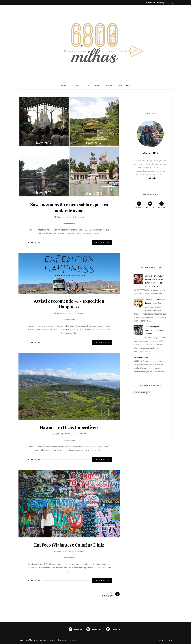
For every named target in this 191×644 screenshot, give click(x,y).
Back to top (166, 641)
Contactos (124, 86)
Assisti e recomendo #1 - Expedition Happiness (69, 304)
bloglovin (150, 205)
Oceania (110, 86)
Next (112, 190)
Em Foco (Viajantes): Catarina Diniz (69, 545)
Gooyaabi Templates (70, 640)
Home (64, 86)
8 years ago (61, 217)
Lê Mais (152, 178)
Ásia (87, 86)
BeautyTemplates (41, 640)
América (76, 86)
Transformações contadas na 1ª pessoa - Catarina (155, 330)
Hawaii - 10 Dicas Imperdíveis (69, 427)
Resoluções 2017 (141, 357)
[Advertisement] (150, 238)
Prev (105, 190)
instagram (162, 205)
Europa (97, 86)
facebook (139, 205)
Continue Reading (102, 243)
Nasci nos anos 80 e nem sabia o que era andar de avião (69, 207)
